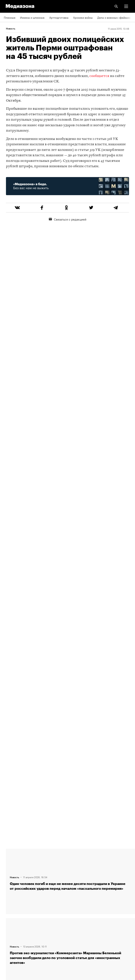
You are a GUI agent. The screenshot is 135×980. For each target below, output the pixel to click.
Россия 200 (11, 931)
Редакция (10, 854)
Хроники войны (83, 17)
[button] (126, 6)
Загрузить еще (71, 712)
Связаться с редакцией (68, 219)
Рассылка (10, 909)
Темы (7, 887)
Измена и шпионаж (32, 17)
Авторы (9, 876)
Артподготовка (59, 17)
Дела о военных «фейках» (114, 17)
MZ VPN (9, 920)
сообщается (99, 76)
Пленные (10, 17)
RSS (8, 898)
